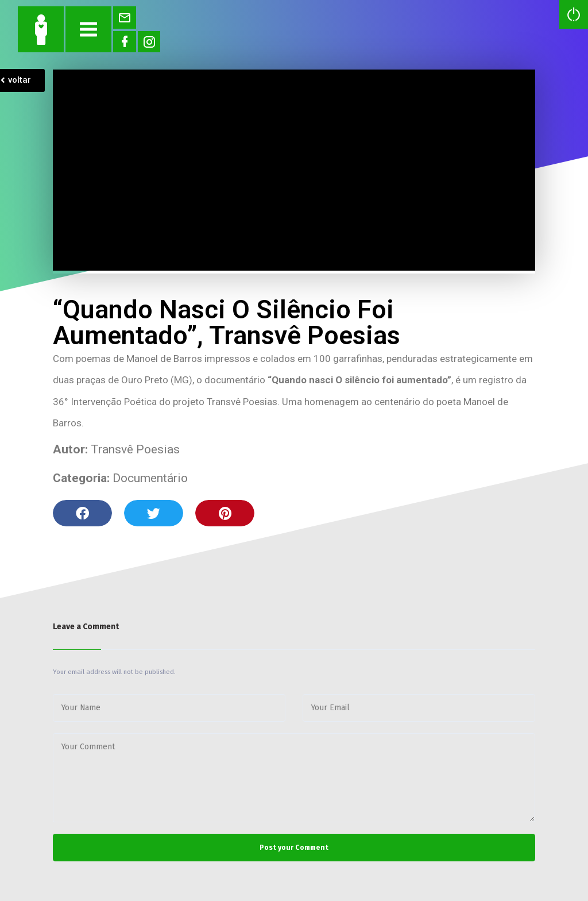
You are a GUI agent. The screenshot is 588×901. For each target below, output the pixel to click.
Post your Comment (294, 848)
